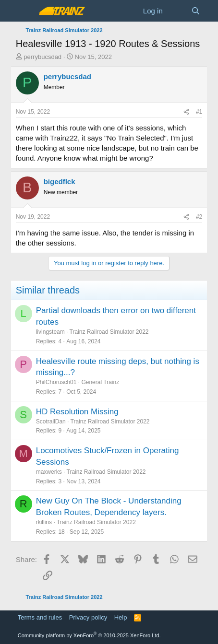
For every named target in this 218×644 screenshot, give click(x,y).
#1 (199, 112)
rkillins (44, 522)
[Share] (186, 112)
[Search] (196, 11)
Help (121, 617)
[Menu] (24, 11)
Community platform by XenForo (89, 635)
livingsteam (50, 332)
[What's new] (177, 11)
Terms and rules (40, 617)
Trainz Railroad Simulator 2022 (109, 332)
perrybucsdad (42, 57)
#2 (199, 217)
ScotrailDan (51, 422)
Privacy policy (88, 617)
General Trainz (100, 382)
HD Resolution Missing (77, 412)
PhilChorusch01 (56, 382)
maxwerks (49, 472)
